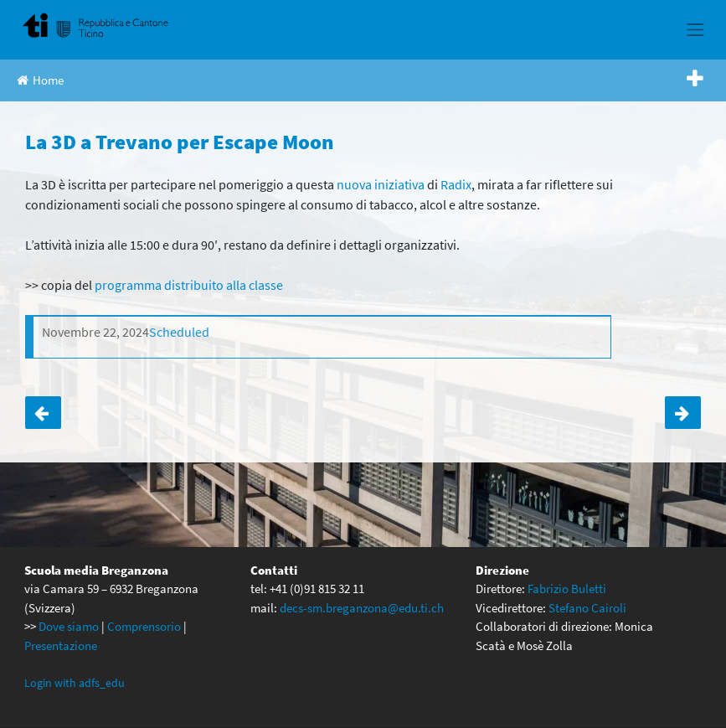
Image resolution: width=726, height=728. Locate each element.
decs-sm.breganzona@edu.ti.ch (362, 608)
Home (40, 80)
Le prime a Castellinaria (683, 413)
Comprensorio (144, 626)
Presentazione (61, 645)
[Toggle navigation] (696, 29)
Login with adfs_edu (75, 683)
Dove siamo (69, 626)
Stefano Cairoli (587, 608)
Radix (456, 184)
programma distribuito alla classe (189, 285)
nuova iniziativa (381, 184)
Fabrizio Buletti (567, 589)
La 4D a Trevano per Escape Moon (43, 413)
